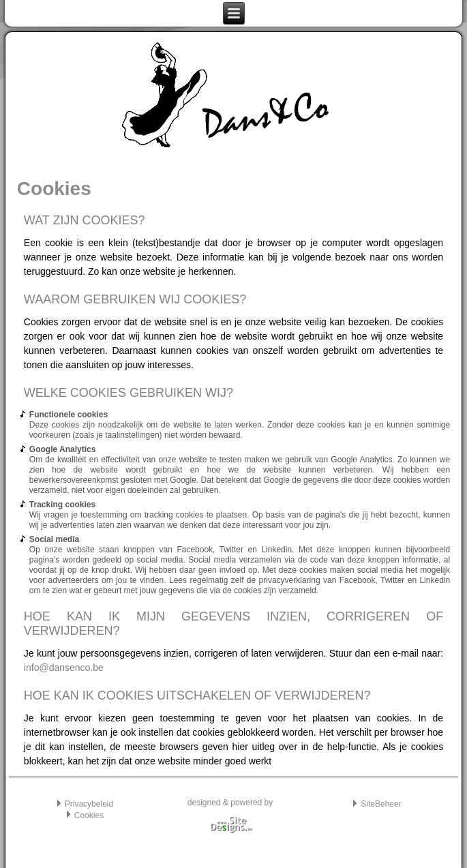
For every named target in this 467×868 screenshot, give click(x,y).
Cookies (89, 815)
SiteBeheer (381, 804)
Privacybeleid (89, 804)
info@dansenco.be (64, 668)
